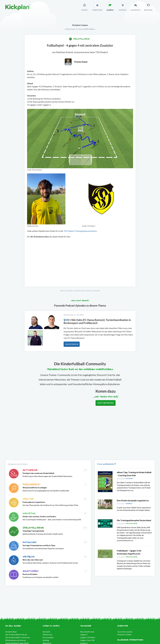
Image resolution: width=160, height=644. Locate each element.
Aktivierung (47, 635)
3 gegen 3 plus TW (87, 640)
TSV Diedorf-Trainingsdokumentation (80, 231)
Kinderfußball (11, 632)
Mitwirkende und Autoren (16, 640)
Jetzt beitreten (106, 403)
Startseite (46, 632)
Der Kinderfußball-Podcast (16, 635)
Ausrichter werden (125, 632)
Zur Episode (72, 344)
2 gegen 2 (84, 635)
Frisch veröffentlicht (107, 464)
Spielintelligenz (79, 39)
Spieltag (46, 640)
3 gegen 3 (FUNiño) (88, 637)
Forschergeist (48, 637)
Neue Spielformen (87, 632)
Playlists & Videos (124, 635)
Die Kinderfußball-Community (18, 637)
